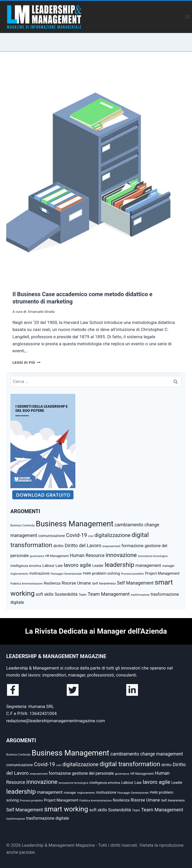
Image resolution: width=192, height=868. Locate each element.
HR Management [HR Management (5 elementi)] (57, 556)
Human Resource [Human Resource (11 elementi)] (87, 555)
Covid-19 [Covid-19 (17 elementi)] (77, 535)
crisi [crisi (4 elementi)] (91, 536)
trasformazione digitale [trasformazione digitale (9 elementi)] (47, 818)
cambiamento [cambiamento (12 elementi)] (129, 525)
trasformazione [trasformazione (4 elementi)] (140, 595)
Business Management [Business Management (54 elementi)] (75, 524)
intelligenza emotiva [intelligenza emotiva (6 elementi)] (26, 566)
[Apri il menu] (187, 17)
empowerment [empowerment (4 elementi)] (112, 546)
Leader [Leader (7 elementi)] (98, 566)
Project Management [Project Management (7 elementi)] (162, 573)
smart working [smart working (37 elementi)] (66, 809)
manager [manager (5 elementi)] (168, 566)
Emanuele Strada (41, 312)
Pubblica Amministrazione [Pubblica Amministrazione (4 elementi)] (27, 584)
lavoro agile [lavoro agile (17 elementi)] (78, 565)
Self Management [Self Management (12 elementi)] (135, 583)
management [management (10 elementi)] (148, 565)
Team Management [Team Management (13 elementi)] (109, 594)
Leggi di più (26, 362)
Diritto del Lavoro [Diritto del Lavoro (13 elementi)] (83, 546)
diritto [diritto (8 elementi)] (58, 546)
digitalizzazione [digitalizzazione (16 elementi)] (112, 535)
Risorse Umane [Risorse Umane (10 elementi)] (76, 583)
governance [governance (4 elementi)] (37, 556)
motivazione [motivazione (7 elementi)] (39, 573)
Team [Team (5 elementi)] (83, 595)
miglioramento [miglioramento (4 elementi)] (19, 574)
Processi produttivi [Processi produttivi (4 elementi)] (133, 574)
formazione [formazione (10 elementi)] (133, 546)
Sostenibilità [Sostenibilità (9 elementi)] (66, 594)
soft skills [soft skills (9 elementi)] (45, 594)
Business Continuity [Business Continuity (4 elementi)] (23, 525)
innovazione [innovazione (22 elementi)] (121, 555)
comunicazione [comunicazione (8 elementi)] (52, 536)
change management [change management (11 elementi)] (162, 754)
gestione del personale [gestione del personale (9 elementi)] (93, 773)
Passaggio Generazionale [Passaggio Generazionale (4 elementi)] (66, 574)
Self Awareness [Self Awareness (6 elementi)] (104, 583)
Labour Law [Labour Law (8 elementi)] (53, 566)
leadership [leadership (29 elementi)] (120, 565)
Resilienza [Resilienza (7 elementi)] (52, 583)
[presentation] (96, 172)
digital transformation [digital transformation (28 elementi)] (130, 764)
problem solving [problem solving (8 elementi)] (106, 573)
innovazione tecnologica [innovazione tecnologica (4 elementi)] (153, 556)
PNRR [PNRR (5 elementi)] (87, 574)
